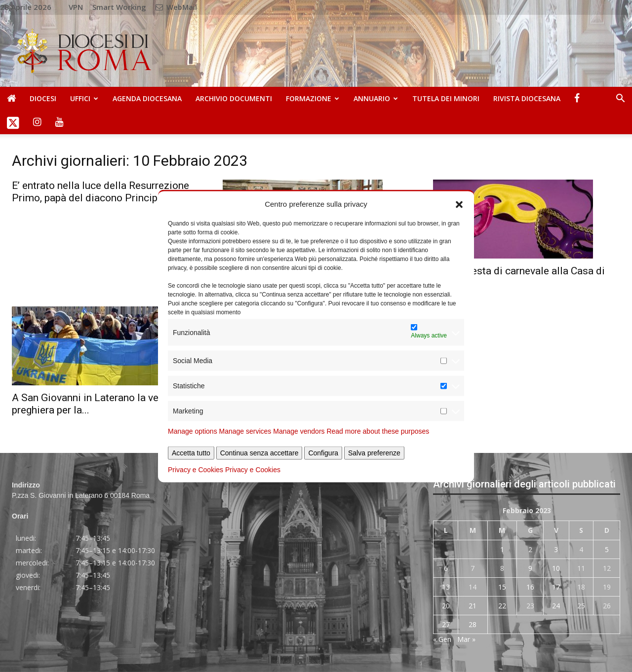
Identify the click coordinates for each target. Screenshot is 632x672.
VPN (76, 7)
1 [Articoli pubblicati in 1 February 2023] (502, 549)
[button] (459, 204)
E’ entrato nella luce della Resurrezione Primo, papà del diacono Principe (100, 192)
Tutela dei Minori (446, 98)
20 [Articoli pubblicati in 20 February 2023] (446, 606)
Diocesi (43, 98)
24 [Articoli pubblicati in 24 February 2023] (556, 606)
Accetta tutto (191, 453)
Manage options (193, 431)
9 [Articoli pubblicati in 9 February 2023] (530, 568)
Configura (323, 453)
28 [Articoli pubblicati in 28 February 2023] (473, 624)
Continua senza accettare (259, 453)
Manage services (245, 431)
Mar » (466, 639)
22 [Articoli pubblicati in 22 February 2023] (502, 606)
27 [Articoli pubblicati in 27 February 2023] (446, 624)
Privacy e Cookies (196, 470)
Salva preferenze (374, 453)
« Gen (442, 639)
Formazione (313, 98)
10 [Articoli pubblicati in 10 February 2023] (556, 568)
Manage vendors (299, 431)
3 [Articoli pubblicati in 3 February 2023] (556, 549)
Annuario (376, 98)
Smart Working (119, 7)
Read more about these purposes (378, 431)
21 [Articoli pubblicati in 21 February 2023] (473, 606)
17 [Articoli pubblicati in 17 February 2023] (556, 587)
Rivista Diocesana (527, 98)
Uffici (84, 98)
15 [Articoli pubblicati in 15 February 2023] (502, 587)
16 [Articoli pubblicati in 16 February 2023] (530, 587)
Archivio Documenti (234, 98)
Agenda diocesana (147, 98)
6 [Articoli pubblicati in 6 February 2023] (446, 568)
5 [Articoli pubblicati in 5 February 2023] (607, 549)
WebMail (176, 7)
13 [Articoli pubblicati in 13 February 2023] (446, 587)
